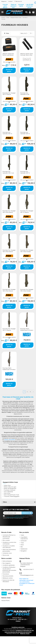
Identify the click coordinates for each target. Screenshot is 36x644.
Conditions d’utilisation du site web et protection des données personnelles (9, 570)
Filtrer (7, 33)
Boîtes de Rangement (10, 489)
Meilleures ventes (8, 578)
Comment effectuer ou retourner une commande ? (9, 537)
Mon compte (6, 540)
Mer (22, 547)
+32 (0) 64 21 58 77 (28, 569)
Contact (10, 1)
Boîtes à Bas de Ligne (10, 487)
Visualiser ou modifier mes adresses (9, 547)
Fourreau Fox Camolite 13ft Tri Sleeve (25, 173)
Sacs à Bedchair (8, 492)
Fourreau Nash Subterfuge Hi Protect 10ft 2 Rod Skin (9, 369)
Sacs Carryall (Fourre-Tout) (11, 495)
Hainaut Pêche (5, 601)
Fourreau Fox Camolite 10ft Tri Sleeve (7, 134)
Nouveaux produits (8, 576)
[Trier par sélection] (24, 33)
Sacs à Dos (7, 493)
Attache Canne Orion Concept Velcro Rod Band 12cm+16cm (27, 55)
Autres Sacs (7, 485)
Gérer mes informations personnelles (9, 550)
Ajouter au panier (9, 70)
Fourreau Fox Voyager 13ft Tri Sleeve (9, 329)
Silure (22, 545)
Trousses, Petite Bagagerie (12, 496)
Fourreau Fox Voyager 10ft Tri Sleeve (27, 212)
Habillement (24, 549)
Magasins (4, 1)
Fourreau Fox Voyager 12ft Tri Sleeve (9, 94)
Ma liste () (18, 1)
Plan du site (6, 555)
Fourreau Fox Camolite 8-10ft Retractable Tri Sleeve (27, 94)
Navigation (24, 551)
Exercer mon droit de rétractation (8, 581)
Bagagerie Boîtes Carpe (10, 482)
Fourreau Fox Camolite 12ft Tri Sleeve (25, 134)
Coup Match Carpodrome (24, 538)
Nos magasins (7, 563)
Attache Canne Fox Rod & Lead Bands (8, 54)
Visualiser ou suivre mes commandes (9, 543)
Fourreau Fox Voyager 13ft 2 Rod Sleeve (9, 290)
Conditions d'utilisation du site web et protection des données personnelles (19, 631)
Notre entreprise (7, 561)
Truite (22, 543)
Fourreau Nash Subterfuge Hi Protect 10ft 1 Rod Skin (27, 330)
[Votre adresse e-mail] (12, 513)
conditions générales (20, 516)
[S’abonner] (27, 513)
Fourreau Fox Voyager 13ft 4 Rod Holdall (27, 290)
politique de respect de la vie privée (14, 517)
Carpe (22, 535)
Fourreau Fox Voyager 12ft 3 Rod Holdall (27, 251)
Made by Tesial (25, 634)
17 (31, 33)
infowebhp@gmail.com (27, 575)
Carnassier (24, 541)
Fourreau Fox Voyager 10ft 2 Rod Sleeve (9, 212)
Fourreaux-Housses (10, 490)
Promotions (6, 574)
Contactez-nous (7, 553)
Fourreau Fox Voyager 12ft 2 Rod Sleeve (9, 251)
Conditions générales (9, 565)
